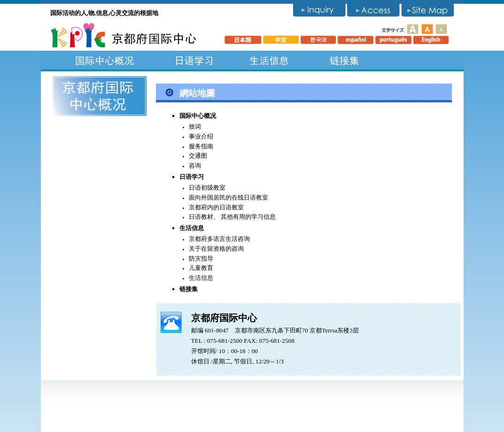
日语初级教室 (207, 188)
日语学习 (194, 60)
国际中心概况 (105, 60)
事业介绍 (201, 136)
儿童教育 (201, 268)
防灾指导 (201, 258)
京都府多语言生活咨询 (219, 239)
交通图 (198, 156)
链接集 (344, 60)
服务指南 (201, 146)
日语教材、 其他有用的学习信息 (232, 217)
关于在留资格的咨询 (216, 249)
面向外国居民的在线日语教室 (229, 197)
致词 (195, 127)
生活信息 (269, 60)
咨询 (195, 166)
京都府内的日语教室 (216, 207)
